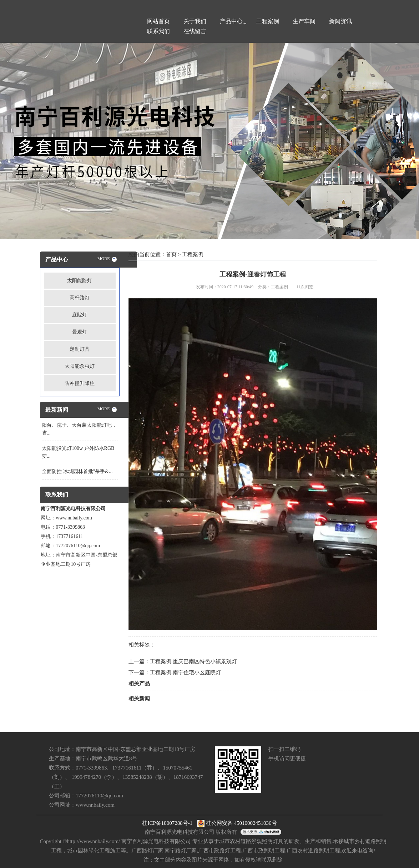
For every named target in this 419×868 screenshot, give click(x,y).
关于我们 (195, 21)
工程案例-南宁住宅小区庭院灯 (186, 672)
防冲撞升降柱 (80, 383)
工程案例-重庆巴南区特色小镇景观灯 (194, 661)
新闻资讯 (340, 21)
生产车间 (304, 21)
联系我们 (158, 31)
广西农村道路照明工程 (313, 851)
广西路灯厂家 (147, 851)
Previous (23, 140)
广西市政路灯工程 (219, 851)
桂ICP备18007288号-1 (167, 823)
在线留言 (195, 31)
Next (396, 140)
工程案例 (268, 21)
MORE (107, 259)
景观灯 (80, 332)
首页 (171, 254)
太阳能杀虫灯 (80, 366)
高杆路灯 (80, 298)
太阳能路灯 (80, 281)
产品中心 (231, 21)
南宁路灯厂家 (181, 851)
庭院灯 (80, 315)
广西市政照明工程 (264, 851)
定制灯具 (80, 349)
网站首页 (158, 21)
